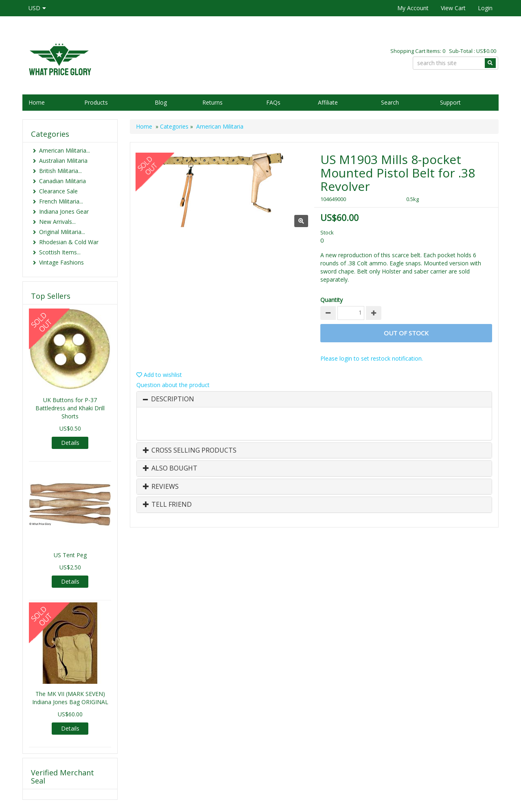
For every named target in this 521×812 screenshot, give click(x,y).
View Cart (453, 8)
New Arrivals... (57, 222)
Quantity (332, 300)
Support (450, 102)
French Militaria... (61, 201)
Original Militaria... (62, 232)
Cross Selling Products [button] (190, 451)
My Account (413, 8)
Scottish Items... (60, 252)
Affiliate (328, 102)
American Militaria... (65, 150)
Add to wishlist (159, 375)
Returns (212, 102)
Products (96, 102)
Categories (174, 126)
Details (70, 443)
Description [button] (173, 399)
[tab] (314, 399)
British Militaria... (60, 171)
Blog (161, 102)
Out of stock (406, 333)
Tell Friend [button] (167, 505)
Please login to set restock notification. (372, 358)
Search (390, 102)
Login (485, 8)
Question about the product (173, 385)
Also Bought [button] (170, 468)
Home (37, 102)
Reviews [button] (161, 487)
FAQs (273, 102)
